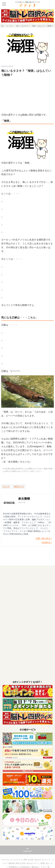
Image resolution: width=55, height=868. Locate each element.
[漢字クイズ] (19, 487)
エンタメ (10, 26)
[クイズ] (6, 487)
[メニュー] (4, 4)
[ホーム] (3, 26)
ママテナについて (8, 860)
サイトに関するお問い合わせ (29, 860)
